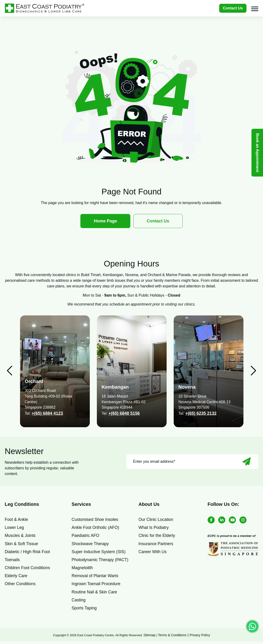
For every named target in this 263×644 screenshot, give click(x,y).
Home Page (105, 221)
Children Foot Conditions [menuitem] (28, 569)
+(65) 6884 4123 (47, 413)
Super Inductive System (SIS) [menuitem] (99, 552)
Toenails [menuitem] (12, 561)
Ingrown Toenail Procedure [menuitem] (97, 585)
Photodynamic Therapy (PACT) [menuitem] (101, 561)
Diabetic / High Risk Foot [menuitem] (28, 552)
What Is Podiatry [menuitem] (154, 528)
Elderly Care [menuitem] (16, 577)
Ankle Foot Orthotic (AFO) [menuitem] (96, 528)
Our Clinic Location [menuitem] (156, 519)
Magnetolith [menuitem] (83, 569)
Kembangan (116, 387)
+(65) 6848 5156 (124, 413)
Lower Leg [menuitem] (15, 528)
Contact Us (233, 8)
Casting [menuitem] (79, 602)
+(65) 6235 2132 (201, 413)
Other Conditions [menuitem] (21, 585)
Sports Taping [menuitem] (85, 610)
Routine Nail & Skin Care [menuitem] (95, 594)
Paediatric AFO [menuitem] (86, 536)
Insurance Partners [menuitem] (156, 544)
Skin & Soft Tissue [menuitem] (22, 544)
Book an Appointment (257, 153)
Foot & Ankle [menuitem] (17, 519)
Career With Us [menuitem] (153, 552)
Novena (187, 387)
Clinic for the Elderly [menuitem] (157, 536)
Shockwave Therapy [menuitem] (91, 544)
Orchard (34, 381)
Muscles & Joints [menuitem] (21, 536)
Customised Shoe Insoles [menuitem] (96, 519)
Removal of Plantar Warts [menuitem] (96, 577)
